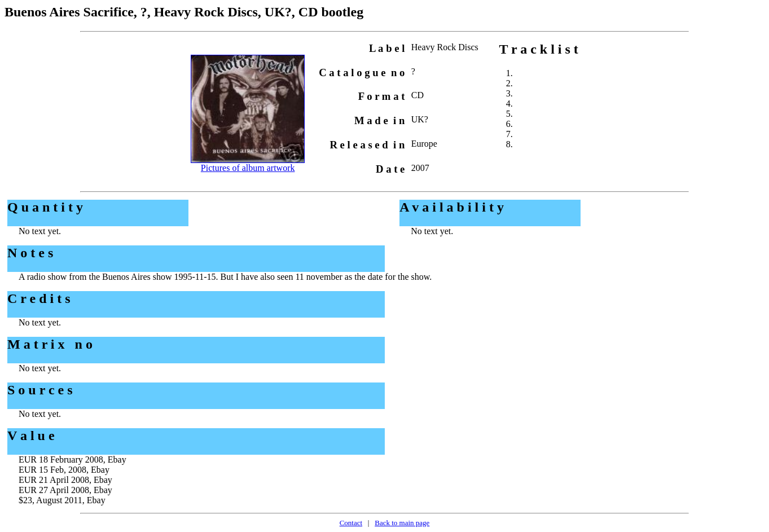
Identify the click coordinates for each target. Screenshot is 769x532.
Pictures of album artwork (248, 168)
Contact (351, 523)
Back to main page (402, 523)
